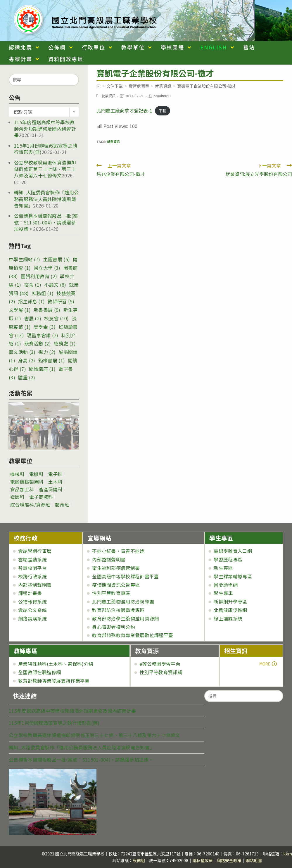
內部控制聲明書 (35, 585)
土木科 (55, 482)
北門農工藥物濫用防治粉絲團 (123, 601)
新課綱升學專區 (230, 601)
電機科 (36, 474)
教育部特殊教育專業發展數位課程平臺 (133, 635)
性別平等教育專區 (111, 593)
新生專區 (223, 568)
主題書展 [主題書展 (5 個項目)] (57, 259)
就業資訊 (108, 96)
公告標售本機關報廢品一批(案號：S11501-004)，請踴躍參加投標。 (46, 222)
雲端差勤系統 (32, 559)
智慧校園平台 (32, 568)
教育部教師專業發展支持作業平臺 (54, 681)
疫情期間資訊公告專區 (116, 585)
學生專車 (223, 593)
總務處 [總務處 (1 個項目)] (65, 343)
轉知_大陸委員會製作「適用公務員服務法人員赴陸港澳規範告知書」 (46, 199)
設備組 (139, 860)
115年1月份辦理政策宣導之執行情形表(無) (54, 723)
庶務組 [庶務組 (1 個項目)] (43, 293)
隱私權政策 (203, 860)
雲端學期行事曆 (35, 551)
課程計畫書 (30, 593)
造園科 (17, 497)
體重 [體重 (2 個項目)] (27, 377)
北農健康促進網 (230, 610)
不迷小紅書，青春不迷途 (118, 551)
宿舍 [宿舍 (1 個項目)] (33, 285)
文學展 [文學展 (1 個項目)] (20, 310)
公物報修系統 (32, 601)
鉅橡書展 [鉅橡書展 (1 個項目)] (52, 360)
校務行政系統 (32, 576)
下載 (163, 111)
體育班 (62, 504)
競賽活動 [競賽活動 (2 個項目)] (38, 343)
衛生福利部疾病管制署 (116, 568)
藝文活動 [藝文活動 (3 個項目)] (22, 352)
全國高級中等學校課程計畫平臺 (125, 576)
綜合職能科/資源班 (30, 504)
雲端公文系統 (32, 610)
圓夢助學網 (226, 585)
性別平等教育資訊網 (161, 672)
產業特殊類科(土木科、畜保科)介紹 (56, 664)
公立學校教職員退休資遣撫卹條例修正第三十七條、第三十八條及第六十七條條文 (45, 169)
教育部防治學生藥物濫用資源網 (125, 618)
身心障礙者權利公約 (114, 627)
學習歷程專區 (228, 559)
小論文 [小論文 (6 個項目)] (55, 285)
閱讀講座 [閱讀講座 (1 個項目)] (42, 369)
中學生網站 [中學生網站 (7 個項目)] (25, 259)
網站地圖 (254, 860)
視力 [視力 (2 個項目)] (47, 352)
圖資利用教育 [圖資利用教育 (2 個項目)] (39, 276)
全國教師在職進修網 (40, 672)
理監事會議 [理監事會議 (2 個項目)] (43, 335)
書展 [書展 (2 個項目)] (33, 318)
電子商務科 (41, 497)
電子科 (55, 474)
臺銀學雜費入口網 (233, 551)
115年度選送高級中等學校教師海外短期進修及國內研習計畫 (45, 129)
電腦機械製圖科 (27, 482)
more (240, 664)
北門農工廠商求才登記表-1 (124, 110)
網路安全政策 (229, 860)
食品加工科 (22, 489)
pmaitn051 (162, 96)
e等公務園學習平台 (160, 664)
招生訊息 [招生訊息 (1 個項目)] (31, 301)
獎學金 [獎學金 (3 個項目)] (45, 327)
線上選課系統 (228, 618)
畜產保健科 (51, 489)
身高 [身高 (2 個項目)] (27, 360)
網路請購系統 (32, 618)
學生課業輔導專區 (233, 576)
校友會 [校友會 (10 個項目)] (56, 318)
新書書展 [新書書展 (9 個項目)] (47, 310)
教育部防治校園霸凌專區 (118, 610)
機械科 (17, 474)
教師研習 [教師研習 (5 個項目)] (61, 301)
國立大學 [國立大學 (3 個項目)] (47, 268)
